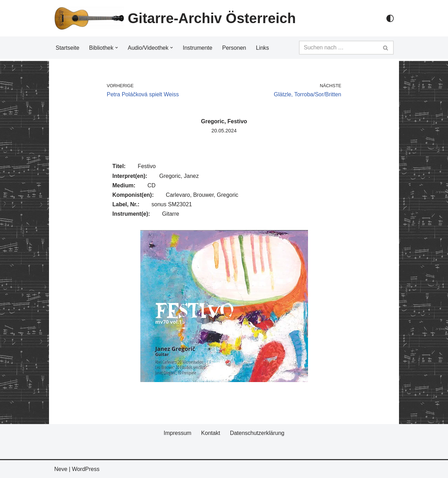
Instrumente (197, 48)
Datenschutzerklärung (257, 433)
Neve (61, 469)
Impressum (177, 433)
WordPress (86, 469)
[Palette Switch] (390, 18)
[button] (117, 48)
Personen (234, 48)
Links (262, 48)
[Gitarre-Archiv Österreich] (175, 18)
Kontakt (211, 433)
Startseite (68, 48)
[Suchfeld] (338, 48)
